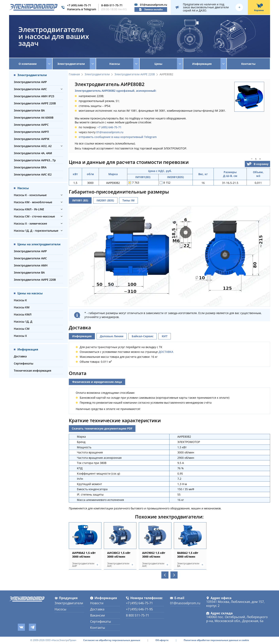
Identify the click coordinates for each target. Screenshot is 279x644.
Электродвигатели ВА (29, 110)
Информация (82, 336)
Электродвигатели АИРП (31, 132)
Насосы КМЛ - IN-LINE (29, 209)
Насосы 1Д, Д (23, 322)
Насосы (60, 609)
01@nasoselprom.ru (154, 5)
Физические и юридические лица (97, 382)
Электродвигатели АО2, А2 (33, 146)
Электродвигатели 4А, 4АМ (33, 153)
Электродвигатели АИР (30, 82)
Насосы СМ (22, 329)
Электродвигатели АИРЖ (32, 139)
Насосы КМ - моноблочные (33, 202)
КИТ (165, 336)
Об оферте (162, 640)
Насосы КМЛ (23, 314)
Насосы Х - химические (30, 223)
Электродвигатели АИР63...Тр (35, 160)
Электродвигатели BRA (30, 167)
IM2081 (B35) (105, 200)
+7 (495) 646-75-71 (79, 5)
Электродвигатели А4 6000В (34, 118)
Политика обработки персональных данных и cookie (216, 640)
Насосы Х (20, 336)
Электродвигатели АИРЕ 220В (35, 103)
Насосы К (20, 300)
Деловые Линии (112, 336)
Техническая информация (33, 371)
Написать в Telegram (82, 9)
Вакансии (97, 615)
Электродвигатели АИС (30, 89)
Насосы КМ (22, 307)
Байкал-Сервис (143, 336)
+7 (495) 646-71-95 (139, 609)
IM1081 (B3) (80, 200)
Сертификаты (24, 363)
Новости (97, 603)
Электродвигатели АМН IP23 (34, 96)
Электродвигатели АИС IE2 (33, 174)
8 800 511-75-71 (138, 615)
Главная (74, 74)
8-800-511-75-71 (112, 5)
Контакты (248, 64)
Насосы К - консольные (30, 195)
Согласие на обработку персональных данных (112, 640)
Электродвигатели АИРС (31, 125)
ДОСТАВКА (166, 352)
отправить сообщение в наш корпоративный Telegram (118, 137)
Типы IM (128, 200)
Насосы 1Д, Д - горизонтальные (36, 231)
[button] (62, 89)
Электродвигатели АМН (31, 265)
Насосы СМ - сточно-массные (34, 216)
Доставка (20, 356)
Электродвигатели (97, 74)
